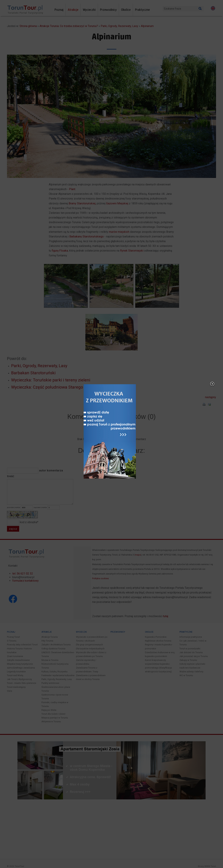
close (139, 334)
